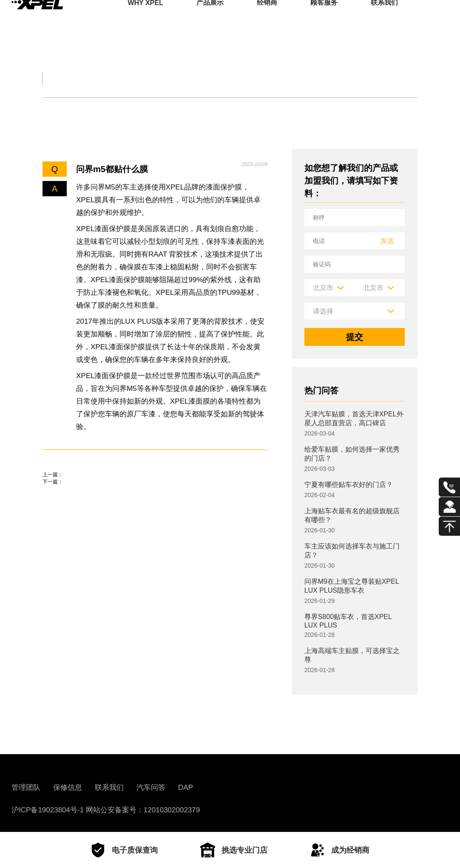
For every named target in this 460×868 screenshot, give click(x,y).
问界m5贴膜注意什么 (83, 487)
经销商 (267, 19)
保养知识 (133, 109)
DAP (186, 787)
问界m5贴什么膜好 (78, 511)
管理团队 (26, 787)
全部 (48, 78)
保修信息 (68, 787)
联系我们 (384, 19)
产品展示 (210, 19)
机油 (88, 109)
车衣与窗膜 (191, 109)
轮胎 (51, 109)
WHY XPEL (145, 19)
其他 (241, 109)
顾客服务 (324, 19)
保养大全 (176, 78)
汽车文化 (244, 78)
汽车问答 (151, 787)
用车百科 (380, 78)
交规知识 (107, 78)
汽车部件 (312, 78)
